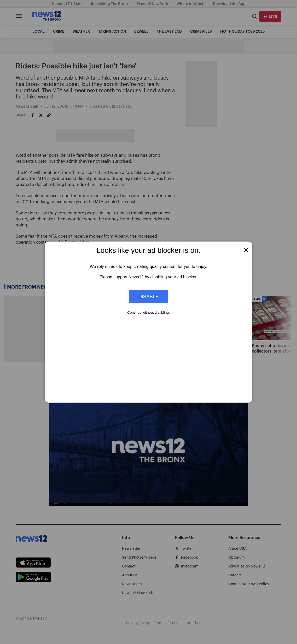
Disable (149, 297)
